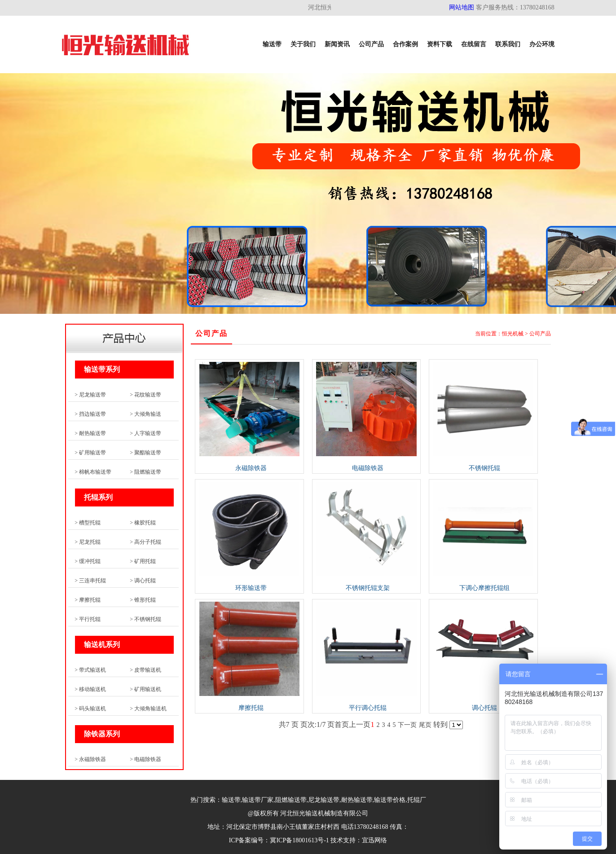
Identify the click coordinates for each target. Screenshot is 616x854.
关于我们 (303, 44)
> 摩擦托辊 (88, 600)
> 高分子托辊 (145, 542)
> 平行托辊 (88, 619)
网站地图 (462, 7)
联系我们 (508, 44)
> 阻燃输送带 (145, 472)
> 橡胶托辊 (143, 523)
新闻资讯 (337, 44)
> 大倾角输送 (145, 414)
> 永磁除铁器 (90, 759)
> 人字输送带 (145, 433)
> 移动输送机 (90, 689)
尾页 (425, 725)
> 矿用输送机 (145, 689)
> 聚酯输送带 (145, 453)
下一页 (407, 725)
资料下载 (440, 44)
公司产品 (371, 44)
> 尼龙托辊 (88, 542)
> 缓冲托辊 (88, 561)
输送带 (272, 44)
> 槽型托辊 (88, 523)
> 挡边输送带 (90, 414)
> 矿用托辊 (143, 561)
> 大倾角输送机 (148, 709)
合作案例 (405, 44)
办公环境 (542, 44)
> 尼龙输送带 (90, 395)
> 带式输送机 (90, 670)
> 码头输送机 (90, 709)
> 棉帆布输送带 (93, 472)
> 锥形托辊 (143, 600)
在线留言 (474, 44)
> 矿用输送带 (90, 453)
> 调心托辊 (143, 581)
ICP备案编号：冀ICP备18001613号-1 (279, 840)
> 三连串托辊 (90, 581)
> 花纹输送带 (145, 395)
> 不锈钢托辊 (145, 619)
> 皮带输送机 (145, 670)
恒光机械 (513, 334)
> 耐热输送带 (90, 433)
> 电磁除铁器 (145, 759)
